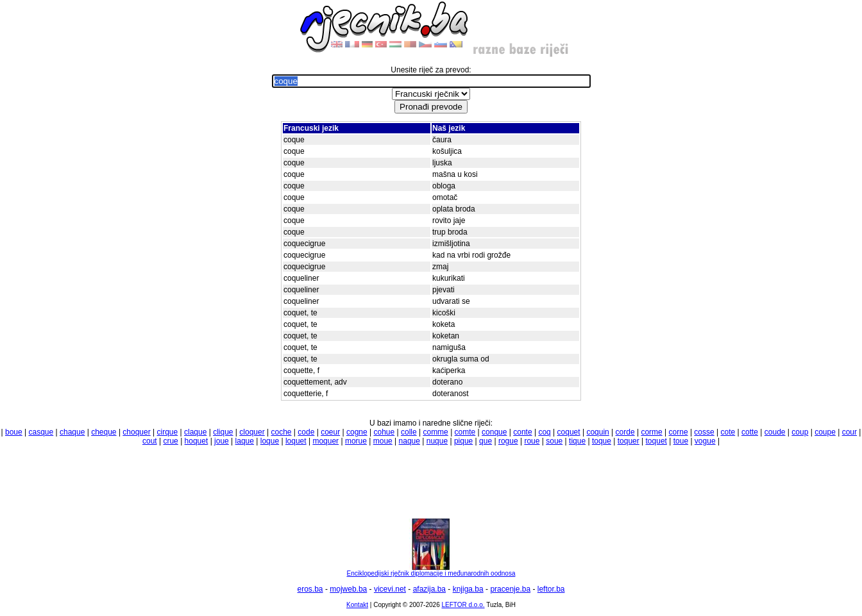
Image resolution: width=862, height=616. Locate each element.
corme (651, 432)
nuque (437, 441)
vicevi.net (390, 589)
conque (494, 432)
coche (281, 432)
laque (245, 441)
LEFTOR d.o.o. (463, 605)
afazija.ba (429, 589)
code (306, 432)
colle (409, 432)
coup (800, 432)
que (486, 441)
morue (356, 441)
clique (223, 432)
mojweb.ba (348, 589)
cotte (750, 432)
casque (41, 432)
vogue (705, 441)
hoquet (197, 441)
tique (577, 441)
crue (170, 441)
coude (775, 432)
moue (383, 441)
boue (14, 432)
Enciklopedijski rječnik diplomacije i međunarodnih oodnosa (431, 570)
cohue (384, 432)
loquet (296, 441)
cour (849, 432)
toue (681, 441)
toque (602, 441)
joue (222, 441)
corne (679, 432)
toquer (629, 441)
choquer (136, 432)
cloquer (252, 432)
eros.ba (310, 589)
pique (463, 441)
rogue (508, 441)
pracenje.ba (510, 589)
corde (625, 432)
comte (465, 432)
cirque (168, 432)
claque (195, 432)
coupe (825, 432)
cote (728, 432)
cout (150, 441)
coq (544, 432)
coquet (569, 432)
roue (532, 441)
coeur (330, 432)
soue (554, 441)
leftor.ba (551, 589)
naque (410, 441)
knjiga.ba (468, 589)
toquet (656, 441)
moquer (325, 441)
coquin (597, 432)
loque (270, 441)
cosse (704, 432)
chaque (72, 432)
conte (522, 432)
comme (435, 432)
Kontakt (357, 605)
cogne (357, 432)
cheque (104, 432)
